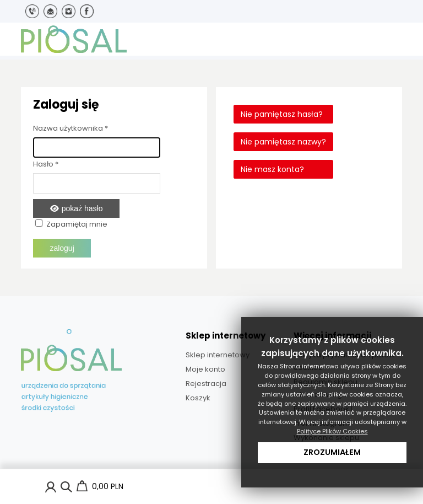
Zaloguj (62, 248)
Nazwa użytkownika (70, 128)
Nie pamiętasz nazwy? (283, 142)
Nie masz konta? (272, 169)
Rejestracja (206, 384)
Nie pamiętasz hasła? (282, 114)
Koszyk (198, 398)
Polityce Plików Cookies (332, 431)
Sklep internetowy (218, 355)
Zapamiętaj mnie (77, 224)
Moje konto (205, 369)
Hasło (46, 164)
